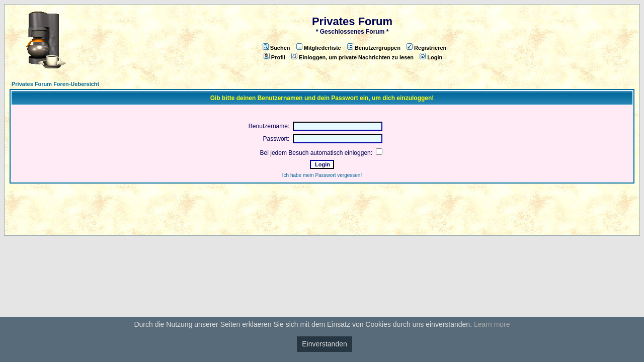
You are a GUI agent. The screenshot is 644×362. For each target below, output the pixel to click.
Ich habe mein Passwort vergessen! (322, 175)
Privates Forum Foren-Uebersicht (55, 84)
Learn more (492, 324)
